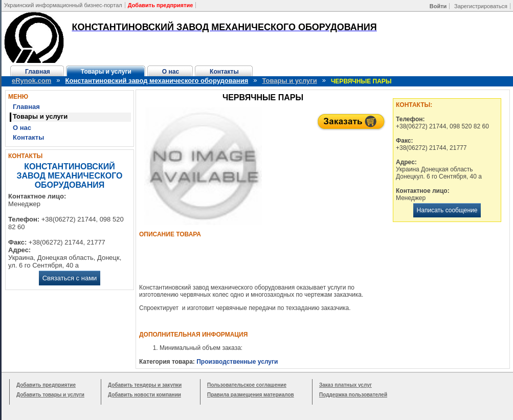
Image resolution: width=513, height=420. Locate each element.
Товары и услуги (106, 72)
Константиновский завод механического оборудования (157, 81)
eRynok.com (31, 81)
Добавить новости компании (144, 395)
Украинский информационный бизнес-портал (63, 5)
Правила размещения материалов (251, 395)
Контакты (224, 72)
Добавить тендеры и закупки (145, 385)
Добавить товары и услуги (50, 395)
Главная (38, 72)
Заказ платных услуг (345, 385)
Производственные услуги (237, 362)
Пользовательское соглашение (247, 385)
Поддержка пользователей (353, 395)
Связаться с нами (70, 278)
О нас (171, 72)
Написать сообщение (447, 210)
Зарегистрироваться (481, 6)
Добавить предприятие (46, 385)
